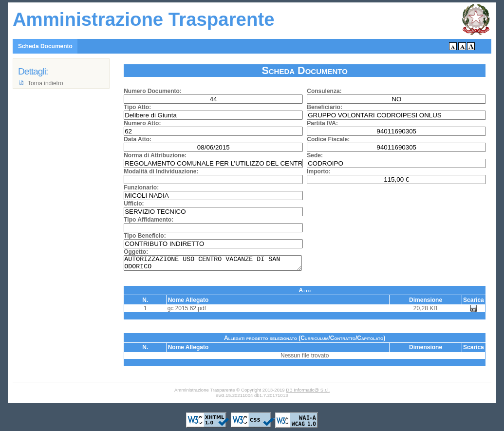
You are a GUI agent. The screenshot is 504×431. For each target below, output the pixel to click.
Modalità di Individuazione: (161, 171)
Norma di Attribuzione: (155, 155)
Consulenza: (324, 91)
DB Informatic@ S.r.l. (308, 393)
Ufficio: (134, 204)
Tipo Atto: (137, 107)
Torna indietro (46, 83)
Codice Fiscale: (328, 139)
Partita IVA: (322, 123)
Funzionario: (141, 187)
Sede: (315, 155)
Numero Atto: (142, 123)
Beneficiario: (325, 107)
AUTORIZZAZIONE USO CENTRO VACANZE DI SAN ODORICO (213, 264)
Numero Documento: (153, 91)
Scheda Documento (45, 46)
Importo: (319, 171)
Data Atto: (138, 139)
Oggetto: (136, 252)
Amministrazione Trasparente (144, 19)
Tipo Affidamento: (149, 220)
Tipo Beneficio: (145, 236)
